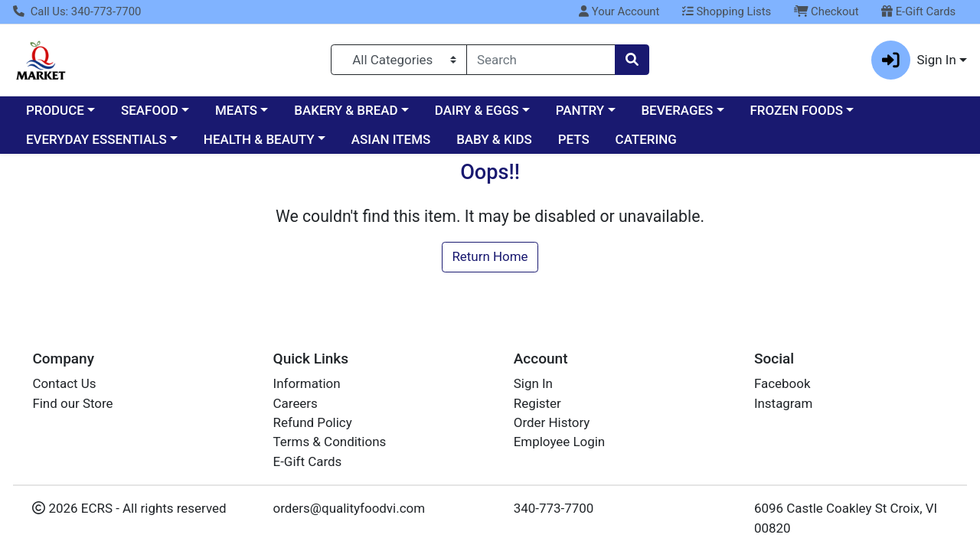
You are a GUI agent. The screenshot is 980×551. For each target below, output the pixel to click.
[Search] (541, 60)
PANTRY (580, 110)
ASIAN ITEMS (391, 139)
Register (537, 403)
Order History (552, 422)
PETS (574, 139)
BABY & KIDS (494, 139)
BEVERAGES (677, 110)
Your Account (619, 11)
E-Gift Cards (918, 11)
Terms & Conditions (330, 442)
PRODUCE (55, 110)
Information (307, 383)
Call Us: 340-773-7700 (77, 11)
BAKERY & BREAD (346, 110)
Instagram (783, 403)
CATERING (646, 139)
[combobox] (541, 60)
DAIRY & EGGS (477, 110)
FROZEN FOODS (797, 110)
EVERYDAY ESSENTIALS (96, 139)
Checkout (826, 11)
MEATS (236, 110)
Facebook (782, 383)
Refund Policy (313, 422)
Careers (296, 403)
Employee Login (559, 442)
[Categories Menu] (399, 60)
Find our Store (72, 403)
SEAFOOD (150, 110)
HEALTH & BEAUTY (259, 139)
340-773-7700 (554, 508)
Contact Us (64, 383)
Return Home (490, 256)
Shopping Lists (727, 11)
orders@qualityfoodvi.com (349, 508)
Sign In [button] (914, 60)
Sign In (533, 383)
